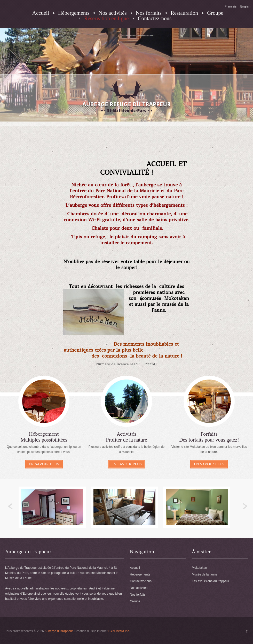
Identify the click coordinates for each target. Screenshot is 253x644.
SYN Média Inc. (119, 631)
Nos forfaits (149, 13)
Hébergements (74, 13)
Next (245, 506)
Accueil (41, 13)
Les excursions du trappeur (211, 581)
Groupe (215, 13)
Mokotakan (199, 568)
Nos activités (113, 13)
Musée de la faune (205, 574)
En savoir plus (44, 464)
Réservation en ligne (106, 18)
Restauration (184, 13)
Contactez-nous (155, 18)
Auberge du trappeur (58, 631)
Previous (11, 506)
